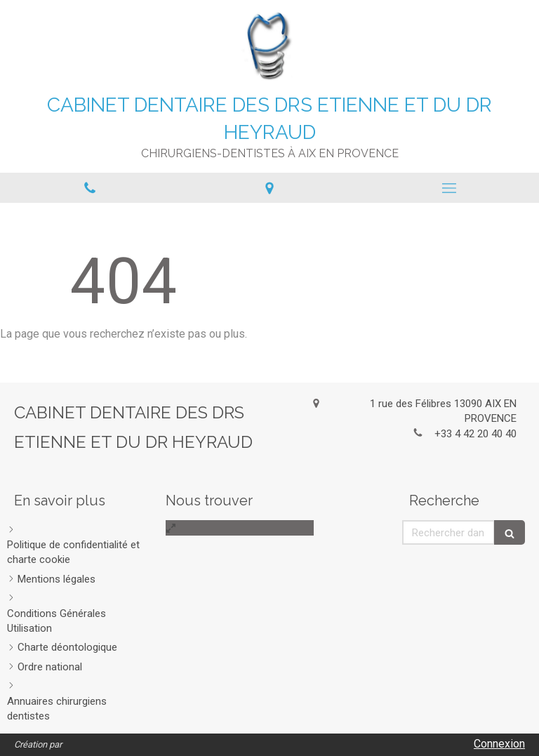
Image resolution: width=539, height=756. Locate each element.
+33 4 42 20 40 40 (475, 434)
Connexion (499, 744)
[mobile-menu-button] (449, 188)
